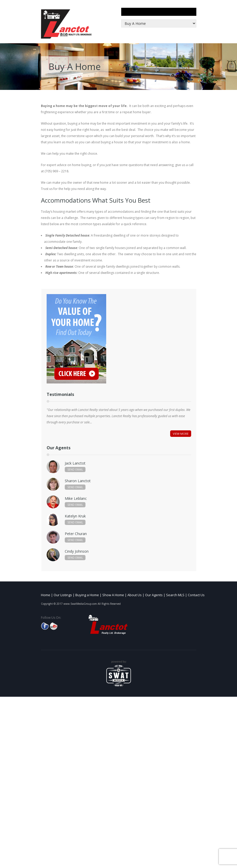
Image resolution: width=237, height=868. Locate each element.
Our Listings (63, 595)
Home (46, 595)
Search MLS (175, 595)
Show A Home (113, 595)
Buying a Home (87, 595)
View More (181, 434)
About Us (135, 595)
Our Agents (154, 595)
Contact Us (196, 595)
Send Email (75, 469)
